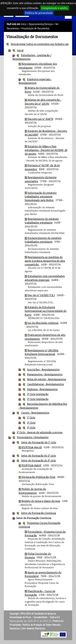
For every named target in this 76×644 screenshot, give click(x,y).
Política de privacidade (39, 13)
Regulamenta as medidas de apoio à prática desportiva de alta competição (45, 261)
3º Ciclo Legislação (38, 394)
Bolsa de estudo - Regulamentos (47, 379)
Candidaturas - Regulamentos (45, 384)
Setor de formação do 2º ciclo (39, 456)
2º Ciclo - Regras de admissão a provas (40, 432)
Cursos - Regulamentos (35, 413)
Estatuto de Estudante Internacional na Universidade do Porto (46, 311)
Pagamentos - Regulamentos (45, 374)
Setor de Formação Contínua (39, 513)
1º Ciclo (31, 417)
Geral (20, 50)
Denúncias (14, 629)
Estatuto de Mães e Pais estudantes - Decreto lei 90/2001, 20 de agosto (46, 150)
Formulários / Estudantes (33, 437)
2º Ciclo (31, 423)
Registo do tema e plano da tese (41, 501)
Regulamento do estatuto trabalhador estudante (42, 221)
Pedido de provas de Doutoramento (32, 491)
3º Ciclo (31, 427)
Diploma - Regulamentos (42, 389)
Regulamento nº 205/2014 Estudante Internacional (42, 352)
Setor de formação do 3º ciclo (39, 460)
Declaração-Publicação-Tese (39, 477)
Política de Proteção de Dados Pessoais (41, 625)
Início (24, 24)
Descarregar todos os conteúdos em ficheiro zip (40, 44)
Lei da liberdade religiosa (43, 323)
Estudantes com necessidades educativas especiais (45, 278)
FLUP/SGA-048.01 (32, 465)
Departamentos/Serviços (41, 24)
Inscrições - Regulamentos (43, 369)
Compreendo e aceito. (55, 8)
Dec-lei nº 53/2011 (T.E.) (41, 295)
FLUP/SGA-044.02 (32, 447)
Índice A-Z (55, 617)
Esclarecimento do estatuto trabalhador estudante (43, 240)
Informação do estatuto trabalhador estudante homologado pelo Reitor (41, 197)
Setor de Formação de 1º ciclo (39, 442)
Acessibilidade (41, 617)
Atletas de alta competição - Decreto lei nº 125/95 (43, 102)
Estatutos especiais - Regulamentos (35, 81)
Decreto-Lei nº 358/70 (40, 119)
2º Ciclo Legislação (38, 399)
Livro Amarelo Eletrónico (33, 629)
